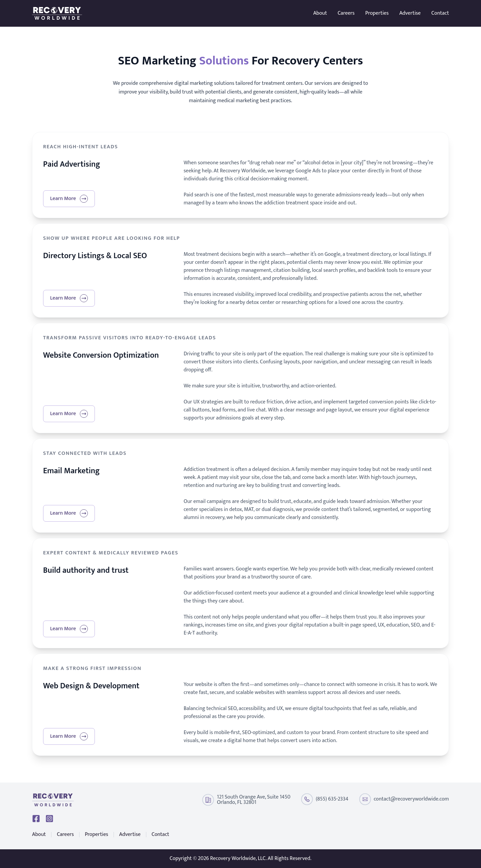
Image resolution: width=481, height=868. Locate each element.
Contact (440, 13)
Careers (346, 13)
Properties (377, 13)
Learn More (69, 199)
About (320, 13)
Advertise (410, 13)
